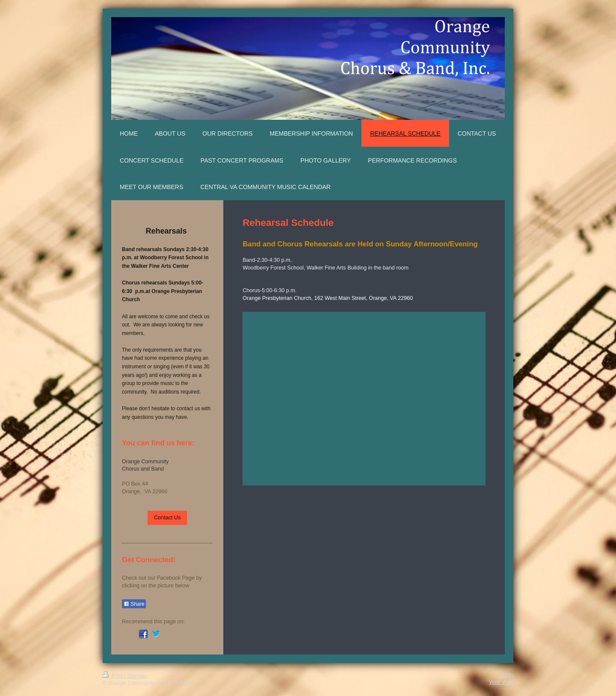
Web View (501, 682)
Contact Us (167, 518)
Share (134, 604)
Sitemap (137, 676)
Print (114, 676)
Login (507, 675)
